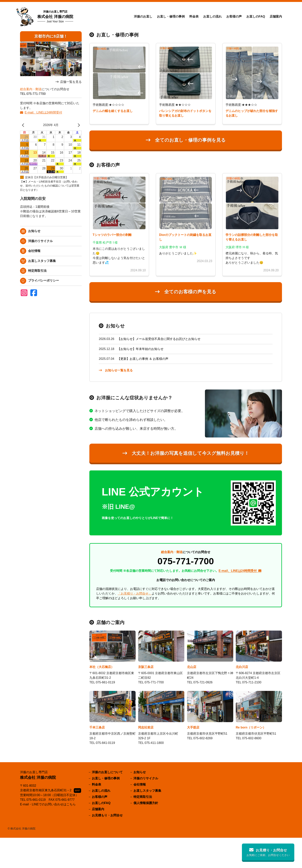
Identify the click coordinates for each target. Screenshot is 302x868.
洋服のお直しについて (107, 772)
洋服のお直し (143, 16)
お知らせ (34, 231)
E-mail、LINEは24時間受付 (43, 112)
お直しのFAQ (256, 16)
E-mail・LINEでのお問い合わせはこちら (48, 804)
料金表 (194, 16)
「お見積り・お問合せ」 (135, 593)
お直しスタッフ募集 (42, 261)
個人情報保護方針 (146, 803)
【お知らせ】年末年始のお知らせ (140, 349)
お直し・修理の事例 (171, 16)
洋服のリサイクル (40, 241)
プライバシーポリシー (44, 281)
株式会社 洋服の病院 (55, 17)
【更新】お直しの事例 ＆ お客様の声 (143, 359)
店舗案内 (276, 16)
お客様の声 (234, 16)
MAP (77, 791)
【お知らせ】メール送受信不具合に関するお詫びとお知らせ (159, 339)
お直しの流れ (212, 16)
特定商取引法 (37, 271)
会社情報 (34, 251)
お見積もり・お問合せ (107, 815)
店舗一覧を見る (71, 82)
